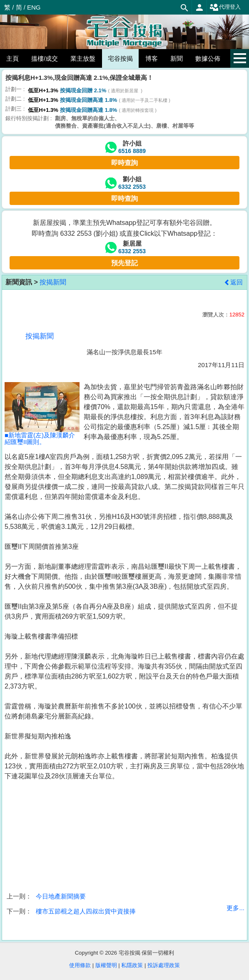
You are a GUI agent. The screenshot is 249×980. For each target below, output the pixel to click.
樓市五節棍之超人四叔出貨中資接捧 (86, 911)
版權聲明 (106, 965)
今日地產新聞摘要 (61, 896)
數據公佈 (208, 58)
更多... (235, 908)
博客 (152, 58)
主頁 (12, 58)
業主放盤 (83, 58)
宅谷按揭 (120, 58)
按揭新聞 (53, 282)
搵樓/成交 (45, 58)
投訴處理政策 (164, 965)
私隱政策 (132, 965)
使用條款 (80, 965)
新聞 (177, 58)
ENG (34, 7)
